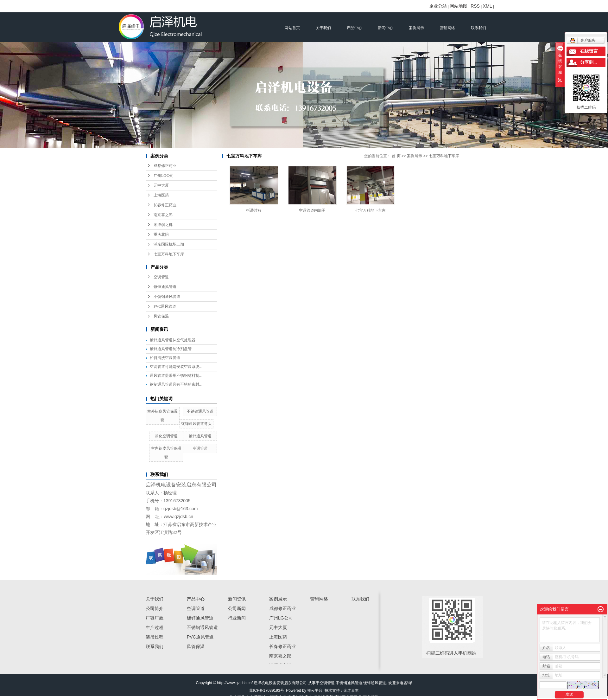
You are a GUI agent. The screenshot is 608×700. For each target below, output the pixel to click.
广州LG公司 (164, 176)
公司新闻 (237, 608)
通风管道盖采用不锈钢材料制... (176, 376)
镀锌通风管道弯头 (196, 424)
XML (488, 6)
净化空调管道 (166, 436)
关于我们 (323, 28)
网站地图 (459, 6)
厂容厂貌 (155, 618)
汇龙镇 (319, 697)
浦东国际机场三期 (169, 244)
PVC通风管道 (165, 306)
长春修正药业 (165, 205)
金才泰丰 (351, 690)
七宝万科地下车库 (169, 254)
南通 (291, 697)
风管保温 (161, 316)
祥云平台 (315, 690)
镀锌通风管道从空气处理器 (173, 340)
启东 (308, 697)
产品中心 (354, 28)
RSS (475, 6)
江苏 (274, 697)
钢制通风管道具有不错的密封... (176, 384)
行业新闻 (237, 618)
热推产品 (237, 697)
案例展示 (416, 28)
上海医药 (161, 195)
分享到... (589, 62)
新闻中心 (385, 28)
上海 (282, 697)
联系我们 (478, 28)
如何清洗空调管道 (165, 358)
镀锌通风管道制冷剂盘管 (171, 349)
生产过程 (155, 627)
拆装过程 (254, 210)
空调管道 (161, 277)
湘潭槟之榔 (163, 225)
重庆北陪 (161, 234)
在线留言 (589, 51)
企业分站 (438, 6)
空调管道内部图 (312, 210)
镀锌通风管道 (165, 287)
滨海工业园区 (346, 697)
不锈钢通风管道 (167, 297)
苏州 (375, 697)
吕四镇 (364, 697)
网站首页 (292, 28)
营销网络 (447, 28)
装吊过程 (155, 637)
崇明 (300, 697)
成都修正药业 (165, 166)
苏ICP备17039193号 (266, 690)
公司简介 (155, 608)
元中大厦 (161, 185)
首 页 (396, 156)
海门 (330, 697)
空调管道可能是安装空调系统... (176, 367)
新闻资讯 (237, 599)
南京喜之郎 (163, 215)
